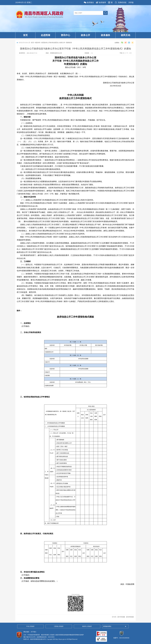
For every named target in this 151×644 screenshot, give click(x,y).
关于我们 (34, 632)
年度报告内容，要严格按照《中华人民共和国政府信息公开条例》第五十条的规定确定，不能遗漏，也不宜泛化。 (64, 120)
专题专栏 (38, 43)
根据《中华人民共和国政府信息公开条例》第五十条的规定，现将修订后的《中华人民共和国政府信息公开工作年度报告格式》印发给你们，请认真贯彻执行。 (75, 78)
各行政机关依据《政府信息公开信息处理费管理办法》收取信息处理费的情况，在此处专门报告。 (57, 185)
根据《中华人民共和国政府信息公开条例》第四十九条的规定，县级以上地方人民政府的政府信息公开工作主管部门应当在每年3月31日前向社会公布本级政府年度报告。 (75, 238)
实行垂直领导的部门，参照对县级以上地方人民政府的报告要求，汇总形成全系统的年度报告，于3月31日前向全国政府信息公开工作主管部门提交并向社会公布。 (75, 257)
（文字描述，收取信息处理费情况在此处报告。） (39, 581)
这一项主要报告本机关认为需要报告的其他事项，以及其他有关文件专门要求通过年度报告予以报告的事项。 (62, 182)
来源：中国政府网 (127, 584)
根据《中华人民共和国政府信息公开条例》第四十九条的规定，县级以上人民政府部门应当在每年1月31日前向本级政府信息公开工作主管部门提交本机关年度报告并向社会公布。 (75, 205)
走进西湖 (45, 35)
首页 (25, 35)
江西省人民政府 (59, 626)
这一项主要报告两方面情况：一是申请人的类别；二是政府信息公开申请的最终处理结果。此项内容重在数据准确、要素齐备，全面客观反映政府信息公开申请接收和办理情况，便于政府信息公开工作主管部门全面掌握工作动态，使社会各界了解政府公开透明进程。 (75, 152)
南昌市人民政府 (87, 626)
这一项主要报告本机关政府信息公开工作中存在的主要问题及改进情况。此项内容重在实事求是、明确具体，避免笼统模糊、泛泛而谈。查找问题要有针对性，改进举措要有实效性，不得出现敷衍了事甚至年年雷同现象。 (75, 174)
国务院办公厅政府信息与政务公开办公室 (119, 83)
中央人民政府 (30, 626)
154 (92, 53)
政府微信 (90, 2)
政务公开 (86, 35)
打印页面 (121, 617)
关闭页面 (130, 617)
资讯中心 (65, 35)
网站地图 (26, 632)
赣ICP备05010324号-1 (30, 637)
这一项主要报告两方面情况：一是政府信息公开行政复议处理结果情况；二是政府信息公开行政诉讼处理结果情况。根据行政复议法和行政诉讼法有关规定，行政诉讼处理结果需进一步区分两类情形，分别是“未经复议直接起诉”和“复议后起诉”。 (75, 162)
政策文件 (62, 43)
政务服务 (106, 35)
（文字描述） (25, 326)
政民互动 (126, 35)
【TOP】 (114, 617)
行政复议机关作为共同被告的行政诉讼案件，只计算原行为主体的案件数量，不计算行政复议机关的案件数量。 (63, 166)
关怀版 (131, 2)
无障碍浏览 (122, 2)
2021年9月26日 (116, 86)
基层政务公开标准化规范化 (50, 43)
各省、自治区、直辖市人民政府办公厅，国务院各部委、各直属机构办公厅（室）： (49, 74)
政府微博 (102, 2)
